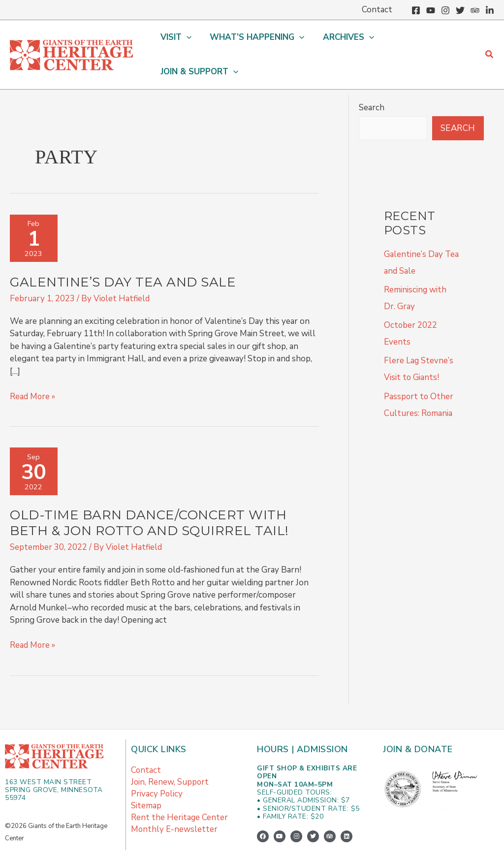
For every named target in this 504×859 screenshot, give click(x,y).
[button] (177, 44)
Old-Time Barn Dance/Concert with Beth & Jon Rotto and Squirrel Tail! (149, 502)
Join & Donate (418, 728)
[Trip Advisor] (475, 10)
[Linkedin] (490, 10)
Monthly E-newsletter (174, 808)
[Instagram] (445, 10)
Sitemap (146, 784)
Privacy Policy (157, 773)
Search (372, 86)
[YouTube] (431, 10)
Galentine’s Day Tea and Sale (123, 260)
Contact (146, 749)
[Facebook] (416, 10)
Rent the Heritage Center (180, 796)
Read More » (33, 375)
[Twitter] (460, 10)
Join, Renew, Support (170, 761)
